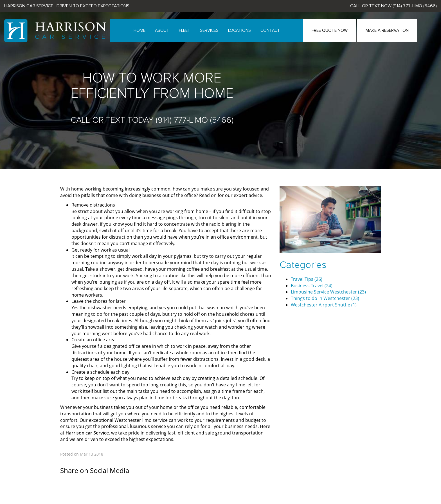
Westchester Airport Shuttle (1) (324, 305)
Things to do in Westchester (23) (325, 298)
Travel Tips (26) (307, 279)
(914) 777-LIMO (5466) (415, 6)
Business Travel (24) (312, 286)
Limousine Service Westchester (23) (328, 292)
